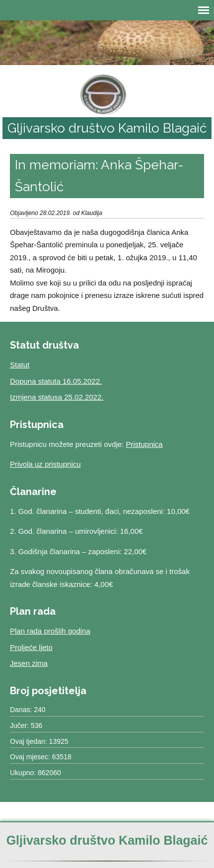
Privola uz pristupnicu (45, 464)
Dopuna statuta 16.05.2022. (56, 381)
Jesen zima (29, 663)
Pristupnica (144, 444)
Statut (20, 365)
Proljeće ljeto (31, 647)
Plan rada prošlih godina (50, 631)
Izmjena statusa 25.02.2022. (57, 397)
